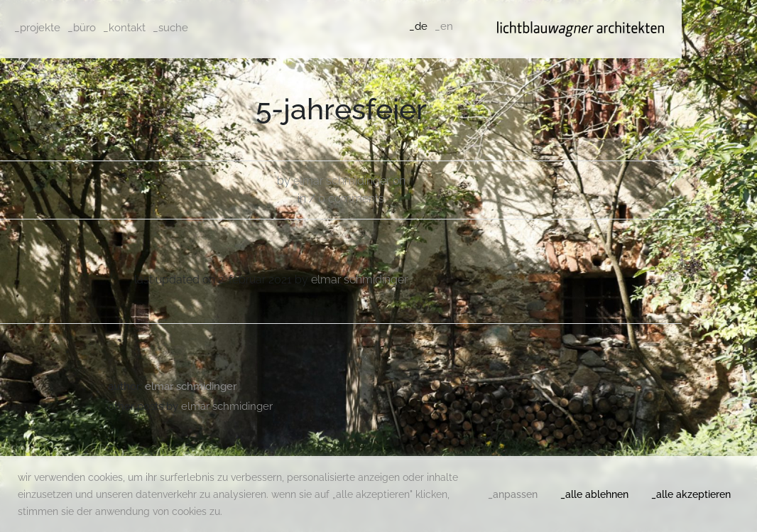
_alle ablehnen (594, 494)
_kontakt (124, 28)
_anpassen (513, 494)
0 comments (351, 199)
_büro (82, 28)
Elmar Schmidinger (342, 181)
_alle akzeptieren (691, 494)
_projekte (37, 28)
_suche (170, 28)
